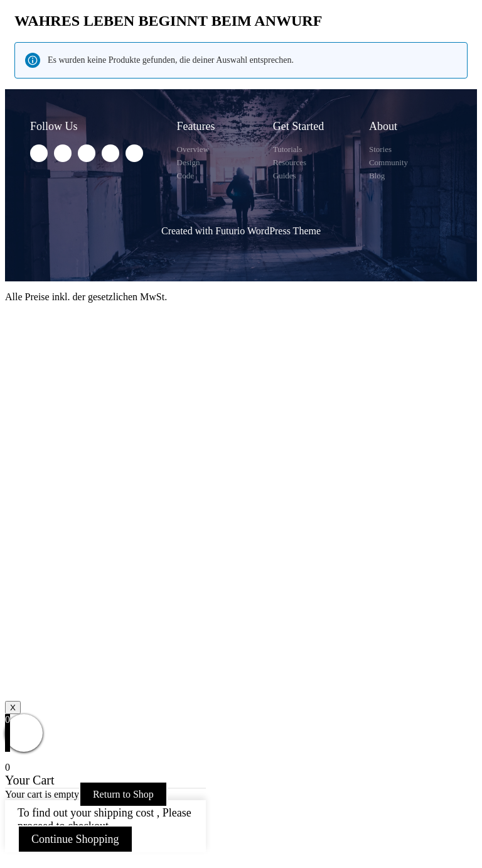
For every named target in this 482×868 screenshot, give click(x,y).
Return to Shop (123, 794)
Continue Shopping (75, 839)
